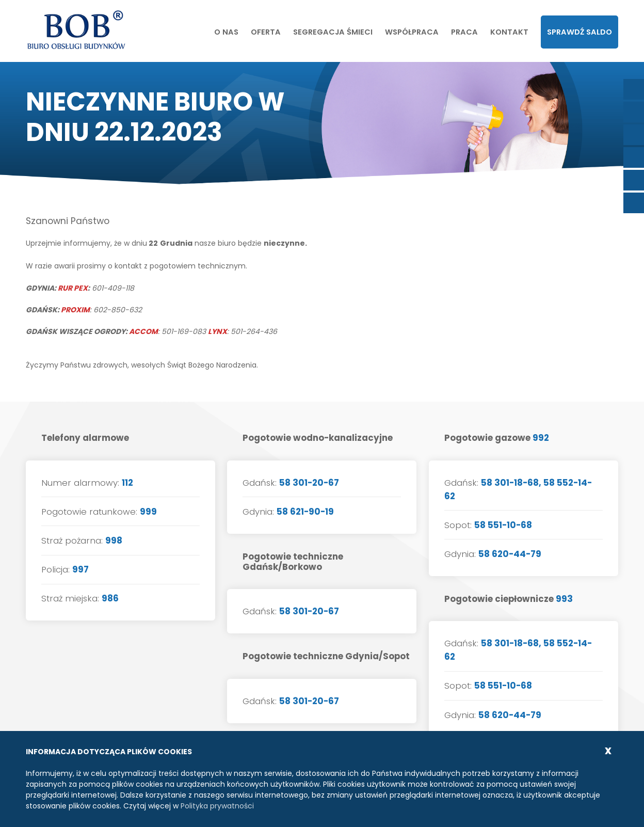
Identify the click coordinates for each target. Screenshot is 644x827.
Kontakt (509, 32)
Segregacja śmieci (333, 32)
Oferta (266, 32)
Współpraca (412, 32)
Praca (464, 32)
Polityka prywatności (217, 806)
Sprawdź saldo (579, 32)
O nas (226, 32)
